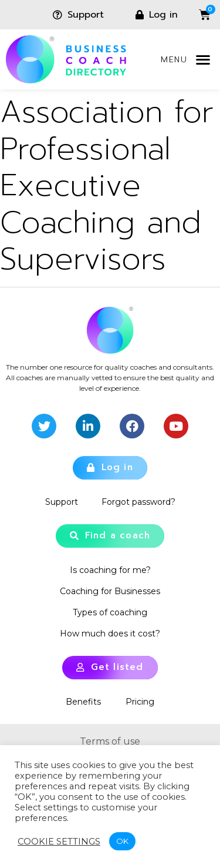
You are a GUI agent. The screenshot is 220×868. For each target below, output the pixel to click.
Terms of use (110, 741)
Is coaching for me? (110, 570)
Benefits (83, 702)
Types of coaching (110, 612)
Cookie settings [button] (59, 842)
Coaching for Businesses (110, 591)
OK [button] (122, 841)
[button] (203, 60)
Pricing (140, 702)
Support (62, 502)
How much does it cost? (110, 634)
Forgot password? (138, 502)
